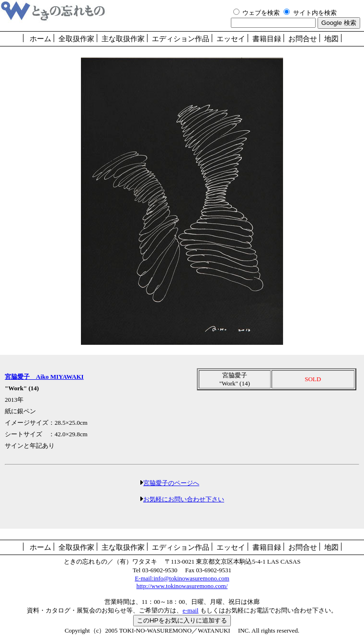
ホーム (40, 39)
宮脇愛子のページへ (171, 483)
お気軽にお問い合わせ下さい (184, 499)
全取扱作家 (76, 39)
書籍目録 (267, 39)
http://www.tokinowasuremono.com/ (182, 586)
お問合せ (303, 39)
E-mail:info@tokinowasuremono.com (182, 578)
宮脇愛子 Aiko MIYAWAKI (44, 377)
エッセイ (231, 39)
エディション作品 (181, 39)
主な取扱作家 (123, 39)
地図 (331, 39)
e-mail (190, 610)
